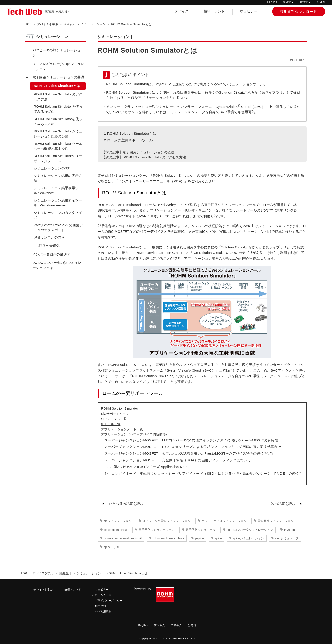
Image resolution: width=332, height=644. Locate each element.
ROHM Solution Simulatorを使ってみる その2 (58, 122)
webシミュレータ (287, 538)
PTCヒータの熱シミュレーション (56, 53)
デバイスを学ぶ (43, 589)
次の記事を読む (283, 504)
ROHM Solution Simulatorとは (130, 133)
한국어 (321, 2)
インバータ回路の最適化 (51, 254)
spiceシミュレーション (248, 538)
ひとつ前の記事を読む (126, 504)
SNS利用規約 (103, 611)
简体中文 (288, 2)
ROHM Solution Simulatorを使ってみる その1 (58, 109)
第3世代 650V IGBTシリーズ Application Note (151, 467)
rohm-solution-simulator (169, 538)
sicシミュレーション (118, 521)
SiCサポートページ (115, 414)
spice (218, 538)
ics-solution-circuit (116, 530)
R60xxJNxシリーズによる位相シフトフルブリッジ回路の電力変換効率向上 (221, 447)
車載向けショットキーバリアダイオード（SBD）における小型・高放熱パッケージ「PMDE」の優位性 (221, 473)
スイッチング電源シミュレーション (166, 521)
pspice (199, 538)
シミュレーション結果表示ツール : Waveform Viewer (58, 203)
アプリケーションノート (119, 429)
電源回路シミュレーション (276, 521)
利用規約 (100, 606)
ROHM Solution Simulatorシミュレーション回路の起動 (58, 134)
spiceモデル (112, 547)
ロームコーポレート (107, 595)
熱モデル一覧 (111, 424)
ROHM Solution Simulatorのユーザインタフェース (58, 158)
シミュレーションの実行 (53, 168)
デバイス (182, 11)
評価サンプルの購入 (49, 237)
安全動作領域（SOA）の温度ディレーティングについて (206, 460)
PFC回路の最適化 (46, 246)
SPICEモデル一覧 (114, 419)
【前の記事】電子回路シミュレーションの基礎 (138, 152)
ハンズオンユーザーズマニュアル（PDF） (151, 181)
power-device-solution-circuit (123, 538)
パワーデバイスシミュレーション (224, 521)
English (272, 2)
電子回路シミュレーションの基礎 (58, 77)
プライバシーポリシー (109, 601)
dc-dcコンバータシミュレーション (250, 530)
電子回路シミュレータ (201, 530)
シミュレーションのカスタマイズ (58, 215)
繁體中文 (305, 2)
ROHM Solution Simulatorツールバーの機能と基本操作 (58, 146)
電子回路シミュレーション (157, 530)
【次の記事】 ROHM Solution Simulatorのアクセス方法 (144, 157)
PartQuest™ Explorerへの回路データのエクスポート (58, 228)
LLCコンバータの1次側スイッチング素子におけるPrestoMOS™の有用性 (220, 440)
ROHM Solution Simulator (119, 408)
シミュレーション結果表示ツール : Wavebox (58, 191)
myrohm (289, 530)
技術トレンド (214, 11)
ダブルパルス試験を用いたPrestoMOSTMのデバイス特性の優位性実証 (218, 453)
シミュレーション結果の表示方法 (58, 178)
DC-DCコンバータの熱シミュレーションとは (57, 265)
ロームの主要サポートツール (128, 140)
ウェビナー (249, 11)
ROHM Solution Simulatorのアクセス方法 (58, 97)
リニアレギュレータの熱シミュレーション (58, 66)
